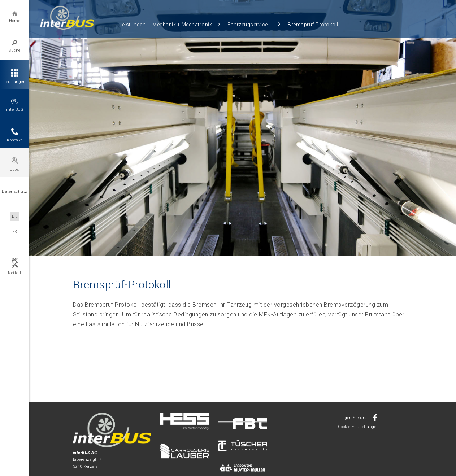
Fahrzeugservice (248, 25)
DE (15, 216)
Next (446, 132)
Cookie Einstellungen (359, 427)
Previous (40, 132)
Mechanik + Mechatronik (182, 25)
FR (15, 232)
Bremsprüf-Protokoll (313, 25)
